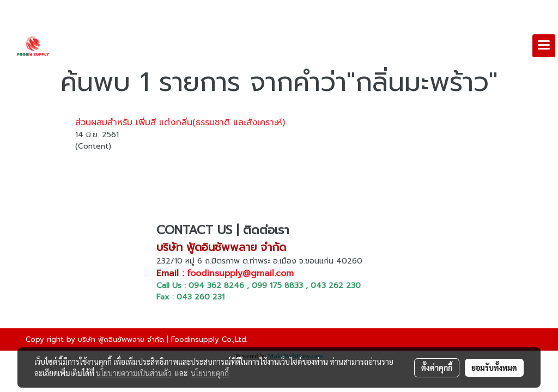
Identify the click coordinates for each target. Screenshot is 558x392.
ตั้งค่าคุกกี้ (437, 367)
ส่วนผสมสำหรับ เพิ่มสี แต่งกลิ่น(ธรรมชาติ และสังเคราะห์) (180, 122)
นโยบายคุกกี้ (210, 373)
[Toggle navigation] (544, 46)
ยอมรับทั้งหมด (494, 367)
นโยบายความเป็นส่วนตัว (134, 373)
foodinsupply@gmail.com (240, 273)
